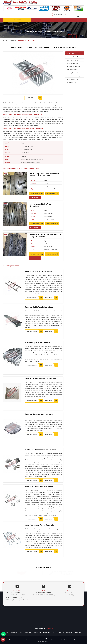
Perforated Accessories (74, 66)
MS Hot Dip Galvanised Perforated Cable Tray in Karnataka (45, 175)
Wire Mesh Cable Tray (73, 79)
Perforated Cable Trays (73, 57)
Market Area (78, 632)
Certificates (37, 632)
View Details (35, 197)
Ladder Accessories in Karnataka (39, 487)
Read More (51, 298)
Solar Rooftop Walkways (74, 76)
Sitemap (69, 632)
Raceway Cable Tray (72, 63)
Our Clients (46, 632)
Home (5, 40)
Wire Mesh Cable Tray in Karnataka (40, 525)
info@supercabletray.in (73, 15)
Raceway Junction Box (73, 73)
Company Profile (17, 632)
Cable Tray (13, 40)
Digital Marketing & (70, 639)
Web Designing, (60, 639)
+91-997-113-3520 (43, 597)
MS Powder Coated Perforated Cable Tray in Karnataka (46, 235)
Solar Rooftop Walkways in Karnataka (41, 378)
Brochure (17, 20)
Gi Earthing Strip (71, 82)
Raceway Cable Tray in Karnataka (39, 307)
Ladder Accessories (72, 70)
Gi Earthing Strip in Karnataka (38, 343)
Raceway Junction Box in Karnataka (40, 414)
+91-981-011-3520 (58, 15)
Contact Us (61, 632)
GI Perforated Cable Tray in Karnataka (42, 205)
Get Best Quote (37, 193)
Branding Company (43, 641)
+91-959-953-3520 (58, 16)
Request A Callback (52, 193)
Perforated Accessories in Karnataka (41, 450)
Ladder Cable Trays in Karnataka (39, 271)
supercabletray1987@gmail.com (75, 16)
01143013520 (40, 593)
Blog (53, 632)
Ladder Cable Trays (72, 60)
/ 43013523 (47, 593)
